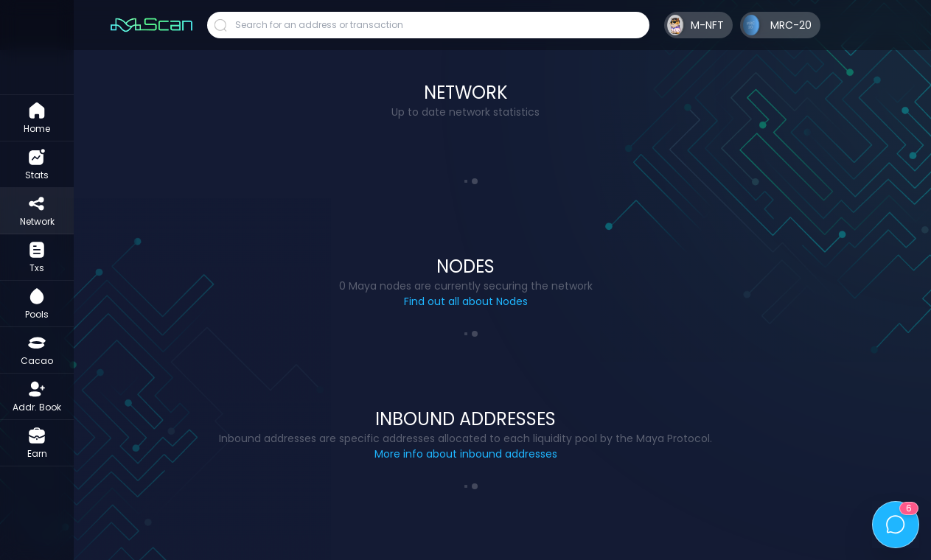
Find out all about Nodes (466, 301)
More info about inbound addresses (466, 454)
